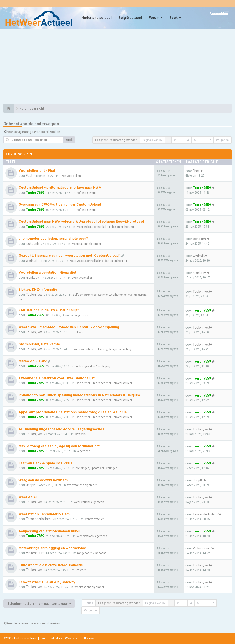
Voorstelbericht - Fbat (37, 171)
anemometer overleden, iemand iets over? (53, 239)
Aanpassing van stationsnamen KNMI (49, 531)
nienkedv (32, 278)
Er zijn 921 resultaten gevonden (116, 140)
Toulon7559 (35, 193)
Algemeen (82, 315)
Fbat (29, 176)
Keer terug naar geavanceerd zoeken (33, 132)
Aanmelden (219, 14)
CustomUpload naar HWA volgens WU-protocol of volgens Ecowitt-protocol (81, 222)
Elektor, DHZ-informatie (38, 290)
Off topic (80, 434)
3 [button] (181, 140)
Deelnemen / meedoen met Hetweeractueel (104, 383)
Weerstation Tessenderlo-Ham (44, 514)
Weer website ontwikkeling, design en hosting (105, 227)
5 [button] (195, 140)
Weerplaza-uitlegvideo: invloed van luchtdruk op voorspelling (69, 327)
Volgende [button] (222, 140)
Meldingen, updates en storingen (97, 468)
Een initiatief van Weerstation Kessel (67, 638)
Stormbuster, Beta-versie (39, 344)
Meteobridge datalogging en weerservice (52, 548)
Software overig (87, 193)
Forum (156, 18)
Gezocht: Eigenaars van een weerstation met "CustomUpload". (70, 256)
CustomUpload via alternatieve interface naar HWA (60, 188)
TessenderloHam (38, 519)
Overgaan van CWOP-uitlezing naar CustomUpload (60, 205)
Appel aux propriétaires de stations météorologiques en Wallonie (73, 412)
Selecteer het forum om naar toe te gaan (39, 604)
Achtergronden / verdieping (93, 366)
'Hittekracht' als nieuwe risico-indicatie (51, 565)
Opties (89, 603)
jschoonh (32, 244)
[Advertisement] (117, 67)
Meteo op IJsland (33, 361)
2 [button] (175, 140)
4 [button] (188, 140)
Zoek (175, 18)
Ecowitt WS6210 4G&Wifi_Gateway (47, 582)
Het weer (79, 332)
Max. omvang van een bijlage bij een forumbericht (59, 446)
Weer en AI (28, 497)
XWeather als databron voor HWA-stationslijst (57, 378)
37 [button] (209, 140)
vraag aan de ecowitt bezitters (43, 480)
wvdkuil (31, 261)
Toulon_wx (34, 295)
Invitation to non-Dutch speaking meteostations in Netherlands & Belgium (79, 395)
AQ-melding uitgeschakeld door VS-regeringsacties (61, 429)
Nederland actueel (97, 18)
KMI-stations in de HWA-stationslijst (49, 310)
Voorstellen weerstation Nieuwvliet (47, 273)
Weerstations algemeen (87, 244)
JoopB (31, 485)
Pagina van (152, 140)
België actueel (130, 18)
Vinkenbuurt (35, 553)
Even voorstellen (70, 176)
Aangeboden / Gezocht (91, 553)
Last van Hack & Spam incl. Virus (45, 463)
